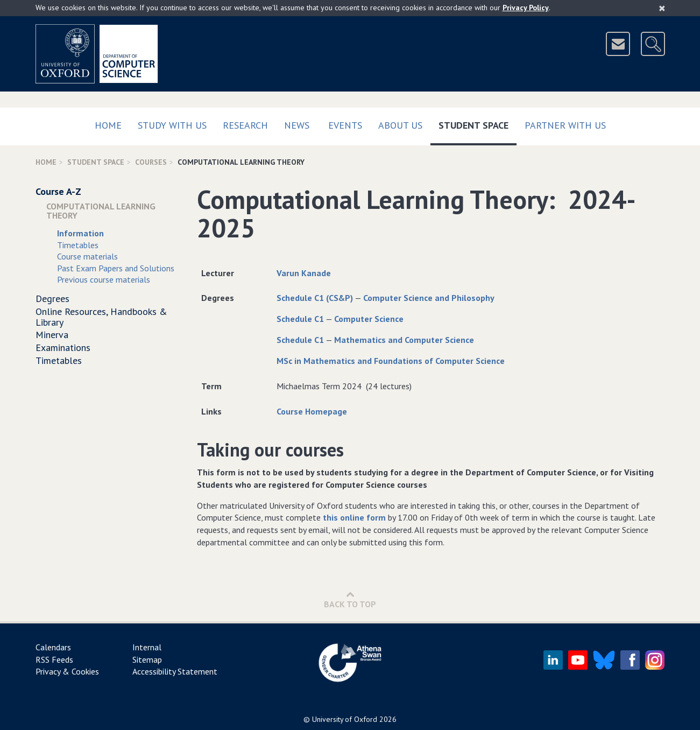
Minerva (52, 335)
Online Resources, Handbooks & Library (101, 317)
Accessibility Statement (175, 671)
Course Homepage (312, 411)
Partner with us (565, 125)
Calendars (53, 647)
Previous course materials (104, 279)
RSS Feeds (54, 659)
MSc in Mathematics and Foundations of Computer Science (391, 361)
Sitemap (147, 659)
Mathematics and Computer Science (404, 340)
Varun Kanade (304, 273)
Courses (151, 162)
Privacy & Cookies (67, 671)
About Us (400, 125)
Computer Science (369, 319)
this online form (354, 517)
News (297, 125)
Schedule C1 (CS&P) (315, 298)
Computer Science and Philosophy (429, 298)
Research (245, 125)
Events (345, 125)
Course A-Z (58, 191)
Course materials (87, 256)
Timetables (78, 245)
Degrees (52, 299)
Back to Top (350, 599)
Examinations (63, 348)
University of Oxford (345, 719)
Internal (147, 647)
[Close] (662, 8)
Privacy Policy (526, 8)
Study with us (172, 125)
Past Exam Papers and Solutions (116, 268)
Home (108, 125)
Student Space (478, 123)
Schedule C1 (300, 319)
